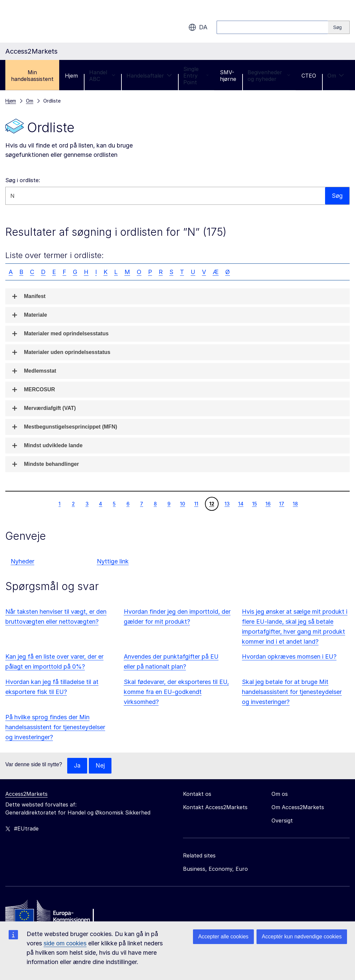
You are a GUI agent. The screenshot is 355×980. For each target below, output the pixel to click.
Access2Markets (26, 794)
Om (336, 76)
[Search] (339, 27)
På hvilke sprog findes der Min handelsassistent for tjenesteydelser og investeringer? (55, 727)
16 (268, 503)
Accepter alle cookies (223, 937)
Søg (337, 196)
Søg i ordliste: (23, 180)
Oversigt (282, 821)
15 (254, 503)
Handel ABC (102, 76)
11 (196, 503)
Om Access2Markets (298, 808)
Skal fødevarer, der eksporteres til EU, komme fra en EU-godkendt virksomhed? (176, 692)
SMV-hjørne (228, 76)
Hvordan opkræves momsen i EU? (289, 656)
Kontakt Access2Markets (215, 808)
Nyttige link (113, 561)
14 (241, 503)
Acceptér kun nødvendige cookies (302, 937)
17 (281, 503)
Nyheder (22, 561)
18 (295, 503)
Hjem (71, 76)
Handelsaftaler (149, 76)
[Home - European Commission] (54, 913)
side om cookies (65, 943)
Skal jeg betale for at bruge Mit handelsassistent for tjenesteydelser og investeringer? (292, 692)
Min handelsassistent (32, 76)
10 (182, 503)
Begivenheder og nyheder (269, 76)
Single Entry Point (196, 76)
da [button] (198, 27)
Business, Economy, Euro (215, 869)
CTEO (309, 76)
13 (227, 503)
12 (212, 503)
